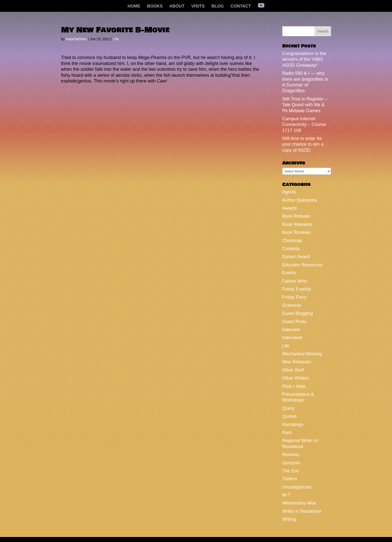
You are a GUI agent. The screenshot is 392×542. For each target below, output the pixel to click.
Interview (291, 330)
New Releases (297, 362)
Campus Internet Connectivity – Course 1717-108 (304, 125)
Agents (289, 192)
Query (288, 408)
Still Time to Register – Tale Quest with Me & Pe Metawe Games (305, 105)
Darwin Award (296, 257)
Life (116, 39)
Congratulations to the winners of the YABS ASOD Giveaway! (304, 59)
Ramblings (293, 425)
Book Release (296, 216)
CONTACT (241, 6)
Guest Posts (294, 322)
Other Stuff (293, 370)
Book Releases (297, 224)
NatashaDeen (76, 39)
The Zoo (291, 471)
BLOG (218, 6)
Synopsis (291, 463)
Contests (291, 249)
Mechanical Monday (302, 354)
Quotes (289, 416)
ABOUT (177, 6)
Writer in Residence (302, 511)
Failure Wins (295, 281)
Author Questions (300, 200)
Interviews (292, 338)
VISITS (198, 6)
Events (289, 273)
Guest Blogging (298, 313)
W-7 (286, 495)
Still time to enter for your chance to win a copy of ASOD (303, 144)
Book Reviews (296, 232)
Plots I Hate (294, 386)
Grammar (292, 305)
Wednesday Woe (299, 503)
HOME (134, 6)
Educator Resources (303, 265)
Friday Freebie (297, 289)
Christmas (292, 241)
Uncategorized (297, 487)
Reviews (291, 455)
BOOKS (155, 6)
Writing (289, 519)
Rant (287, 433)
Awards (290, 208)
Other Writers (296, 378)
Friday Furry (294, 297)
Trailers (290, 479)
